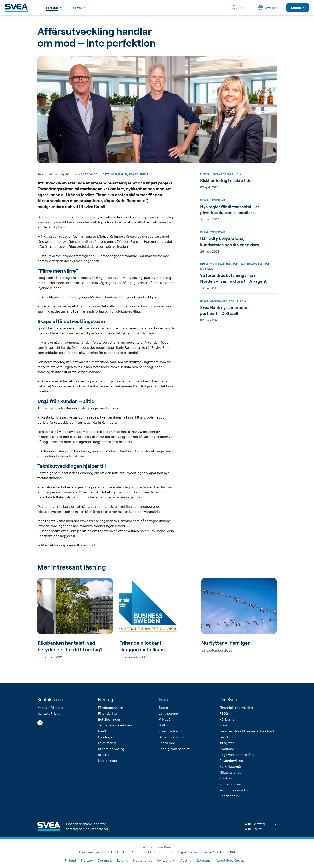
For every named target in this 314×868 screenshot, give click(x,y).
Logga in (298, 8)
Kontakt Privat (49, 713)
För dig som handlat (174, 749)
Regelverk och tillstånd (237, 755)
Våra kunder (229, 737)
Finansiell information (236, 708)
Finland (70, 860)
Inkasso (104, 755)
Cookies (226, 778)
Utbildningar (108, 761)
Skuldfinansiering (172, 737)
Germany (203, 860)
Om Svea (228, 699)
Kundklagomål (230, 766)
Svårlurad (227, 749)
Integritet (227, 743)
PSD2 (224, 713)
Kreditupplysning (111, 749)
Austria (186, 860)
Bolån (163, 725)
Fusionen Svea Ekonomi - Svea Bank (247, 731)
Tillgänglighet (230, 772)
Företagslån (107, 737)
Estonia (122, 860)
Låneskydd (167, 743)
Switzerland (166, 860)
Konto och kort (170, 731)
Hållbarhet (227, 719)
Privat (164, 699)
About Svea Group (230, 860)
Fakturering (107, 743)
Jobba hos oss (230, 784)
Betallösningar (109, 719)
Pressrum (226, 725)
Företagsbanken (111, 708)
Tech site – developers (115, 725)
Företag (106, 699)
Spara (163, 708)
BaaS (102, 731)
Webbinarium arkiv (234, 790)
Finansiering (107, 713)
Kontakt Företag (50, 708)
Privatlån (166, 719)
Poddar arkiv (229, 796)
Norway (87, 860)
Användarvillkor (231, 761)
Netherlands (143, 860)
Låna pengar (168, 713)
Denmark (105, 860)
